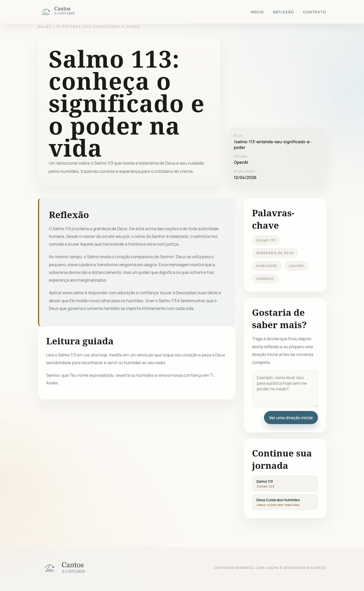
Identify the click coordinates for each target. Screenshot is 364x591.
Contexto (315, 12)
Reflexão (283, 12)
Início (257, 12)
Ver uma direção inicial (291, 418)
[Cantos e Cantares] (64, 12)
